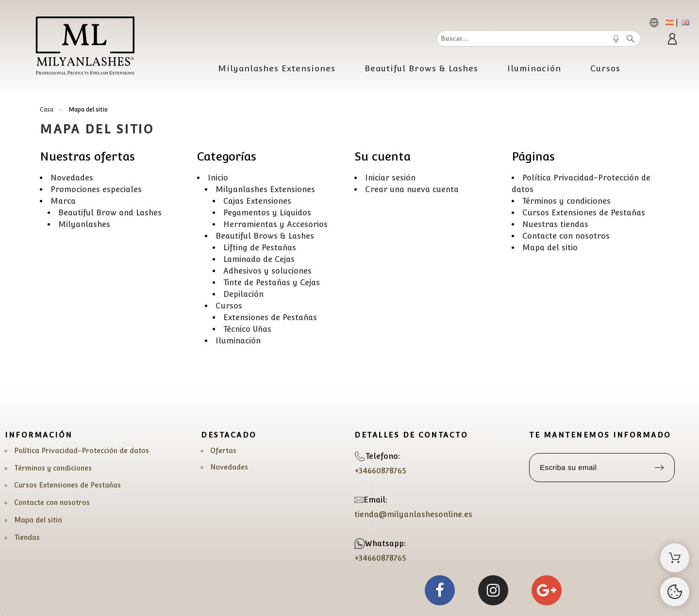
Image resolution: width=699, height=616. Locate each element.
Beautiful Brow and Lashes (110, 213)
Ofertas (223, 451)
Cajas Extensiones (257, 201)
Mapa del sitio (550, 248)
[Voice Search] (616, 39)
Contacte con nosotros (566, 236)
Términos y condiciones (566, 201)
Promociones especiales (96, 189)
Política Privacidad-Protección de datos (82, 451)
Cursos (229, 306)
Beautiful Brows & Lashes (265, 236)
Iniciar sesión (390, 178)
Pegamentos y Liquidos (267, 213)
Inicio (218, 178)
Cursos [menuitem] (605, 68)
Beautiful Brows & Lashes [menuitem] (421, 68)
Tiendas (27, 537)
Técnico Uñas (247, 329)
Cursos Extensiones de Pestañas (584, 213)
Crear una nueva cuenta (412, 189)
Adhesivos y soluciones (267, 271)
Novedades (72, 178)
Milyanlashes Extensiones (265, 189)
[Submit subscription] (659, 468)
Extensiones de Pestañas (270, 317)
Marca (63, 201)
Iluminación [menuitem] (534, 68)
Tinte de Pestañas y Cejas (272, 283)
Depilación (243, 294)
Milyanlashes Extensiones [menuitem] (277, 68)
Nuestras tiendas (555, 224)
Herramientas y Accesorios (275, 224)
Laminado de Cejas (259, 259)
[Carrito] (675, 558)
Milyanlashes (84, 224)
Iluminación (238, 341)
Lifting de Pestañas (260, 248)
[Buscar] (539, 39)
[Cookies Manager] (675, 592)
